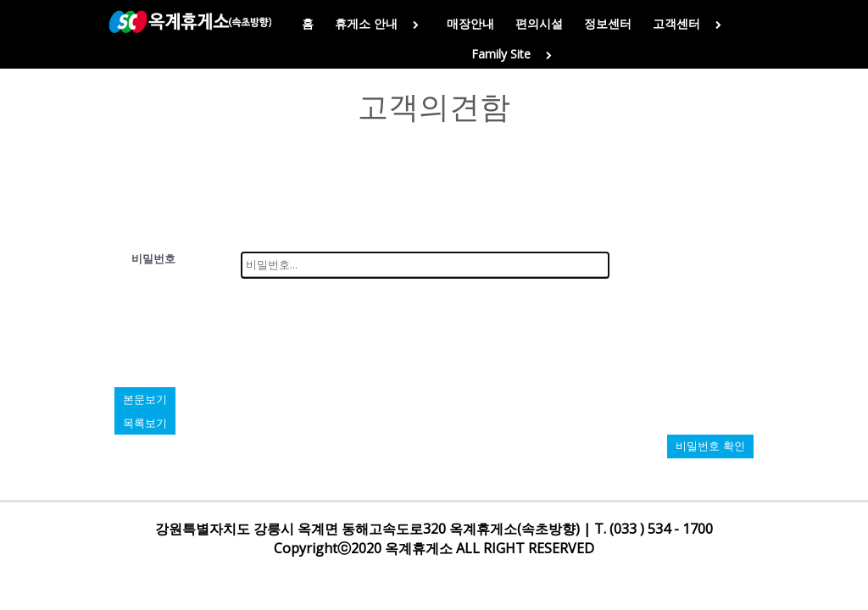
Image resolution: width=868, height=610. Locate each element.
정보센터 (608, 23)
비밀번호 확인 (710, 446)
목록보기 (145, 423)
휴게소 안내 (380, 23)
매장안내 (470, 23)
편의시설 (539, 23)
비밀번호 (153, 258)
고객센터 (690, 23)
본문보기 (145, 399)
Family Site (515, 54)
